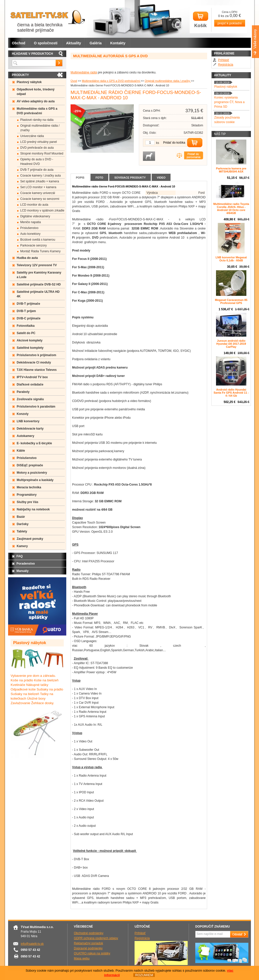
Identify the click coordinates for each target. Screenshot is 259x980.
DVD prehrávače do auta (37, 148)
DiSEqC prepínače (30, 465)
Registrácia (226, 65)
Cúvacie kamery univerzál (38, 193)
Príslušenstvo (29, 228)
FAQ (20, 556)
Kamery (22, 546)
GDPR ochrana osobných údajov (96, 938)
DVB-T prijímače (28, 304)
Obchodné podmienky (89, 933)
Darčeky (23, 524)
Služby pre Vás (27, 502)
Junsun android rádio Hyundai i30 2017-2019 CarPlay (231, 344)
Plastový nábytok (29, 82)
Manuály (23, 571)
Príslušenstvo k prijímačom (36, 355)
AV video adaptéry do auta (36, 101)
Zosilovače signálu (30, 399)
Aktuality (73, 43)
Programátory (27, 495)
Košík (201, 20)
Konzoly (23, 414)
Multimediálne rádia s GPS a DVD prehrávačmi (111, 81)
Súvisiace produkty (130, 178)
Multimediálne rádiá (84, 72)
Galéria (95, 43)
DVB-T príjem (26, 311)
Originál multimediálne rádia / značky (168, 81)
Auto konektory (30, 234)
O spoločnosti (46, 43)
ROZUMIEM (144, 975)
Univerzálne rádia (32, 136)
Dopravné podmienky (88, 948)
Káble (21, 451)
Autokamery (25, 436)
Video (161, 178)
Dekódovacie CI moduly (34, 362)
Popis (80, 178)
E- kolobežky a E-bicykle (34, 443)
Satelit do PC (26, 333)
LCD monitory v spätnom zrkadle (42, 210)
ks (158, 143)
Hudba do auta (27, 258)
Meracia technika (29, 487)
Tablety (22, 531)
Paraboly (23, 392)
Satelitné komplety (30, 348)
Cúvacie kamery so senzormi (40, 199)
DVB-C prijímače (29, 318)
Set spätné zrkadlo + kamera (40, 181)
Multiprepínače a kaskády (35, 480)
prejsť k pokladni (230, 23)
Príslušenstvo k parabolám (36, 407)
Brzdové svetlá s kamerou (38, 240)
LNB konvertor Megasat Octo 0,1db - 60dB (231, 259)
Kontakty (118, 43)
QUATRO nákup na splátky (92, 953)
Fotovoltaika (26, 326)
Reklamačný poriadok (88, 943)
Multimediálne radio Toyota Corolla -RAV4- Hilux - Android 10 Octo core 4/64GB (231, 208)
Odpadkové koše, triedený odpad (36, 92)
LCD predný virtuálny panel (39, 142)
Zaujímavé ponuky (30, 539)
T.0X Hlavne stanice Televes (37, 370)
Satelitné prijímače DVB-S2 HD (39, 284)
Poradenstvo (26, 564)
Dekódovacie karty (30, 429)
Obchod (19, 43)
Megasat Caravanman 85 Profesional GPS (231, 301)
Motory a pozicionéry (32, 473)
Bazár (21, 517)
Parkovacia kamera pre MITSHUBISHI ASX (231, 170)
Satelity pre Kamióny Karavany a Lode (39, 275)
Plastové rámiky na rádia (37, 120)
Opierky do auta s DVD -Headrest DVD (37, 162)
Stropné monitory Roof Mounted (42, 153)
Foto (99, 178)
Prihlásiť (224, 60)
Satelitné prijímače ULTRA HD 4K (38, 294)
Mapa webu (82, 958)
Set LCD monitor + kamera (38, 187)
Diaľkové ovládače (30, 385)
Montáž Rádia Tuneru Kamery (40, 251)
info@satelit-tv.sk (32, 944)
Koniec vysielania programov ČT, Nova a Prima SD (229, 102)
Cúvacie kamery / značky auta (40, 176)
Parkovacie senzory (34, 245)
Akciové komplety (30, 340)
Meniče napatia (30, 222)
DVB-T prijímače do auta (37, 170)
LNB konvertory (28, 421)
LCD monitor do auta (34, 205)
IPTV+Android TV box (32, 377)
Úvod (74, 81)
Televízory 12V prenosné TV (37, 265)
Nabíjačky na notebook (33, 509)
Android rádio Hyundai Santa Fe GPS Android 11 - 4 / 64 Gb (231, 393)
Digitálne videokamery (35, 216)
